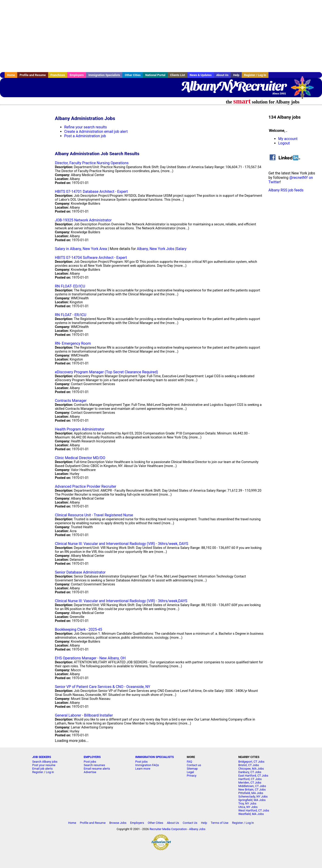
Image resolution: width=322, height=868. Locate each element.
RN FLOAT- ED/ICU (70, 286)
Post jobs (90, 762)
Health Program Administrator (80, 429)
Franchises (58, 75)
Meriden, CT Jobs (250, 783)
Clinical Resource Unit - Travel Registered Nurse (94, 515)
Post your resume (44, 765)
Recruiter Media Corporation (168, 829)
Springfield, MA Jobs (252, 800)
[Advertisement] (161, 36)
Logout (284, 143)
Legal (190, 772)
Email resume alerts (97, 769)
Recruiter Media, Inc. (305, 90)
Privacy (192, 776)
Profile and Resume (33, 75)
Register (38, 772)
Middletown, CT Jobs (252, 786)
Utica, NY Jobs (248, 807)
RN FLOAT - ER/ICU (71, 315)
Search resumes (94, 765)
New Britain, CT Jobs (252, 790)
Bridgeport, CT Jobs (251, 762)
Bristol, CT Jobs (249, 765)
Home (11, 75)
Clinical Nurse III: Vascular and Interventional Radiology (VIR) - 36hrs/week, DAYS (122, 544)
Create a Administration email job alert (96, 132)
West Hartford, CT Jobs (254, 810)
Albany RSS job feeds (286, 190)
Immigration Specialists (104, 75)
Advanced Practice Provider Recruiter (86, 486)
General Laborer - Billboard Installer (84, 715)
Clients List (178, 75)
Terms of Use (220, 823)
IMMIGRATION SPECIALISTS (154, 757)
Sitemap (192, 769)
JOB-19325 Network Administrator (83, 220)
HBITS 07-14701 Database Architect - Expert (91, 192)
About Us (222, 75)
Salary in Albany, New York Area (81, 249)
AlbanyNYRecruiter (233, 86)
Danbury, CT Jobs (250, 772)
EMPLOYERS (92, 757)
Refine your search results (86, 127)
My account (288, 139)
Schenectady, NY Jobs (253, 796)
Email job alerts (42, 769)
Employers (77, 75)
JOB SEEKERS (42, 757)
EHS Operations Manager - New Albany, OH (90, 658)
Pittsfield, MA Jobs (251, 793)
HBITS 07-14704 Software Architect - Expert (91, 258)
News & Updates (201, 75)
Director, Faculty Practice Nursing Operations (92, 163)
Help (236, 75)
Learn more (143, 769)
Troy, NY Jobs (247, 803)
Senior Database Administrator (80, 572)
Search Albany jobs (45, 762)
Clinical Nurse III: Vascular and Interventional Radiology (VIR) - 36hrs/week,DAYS (121, 601)
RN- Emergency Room (73, 343)
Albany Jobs (197, 829)
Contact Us (190, 823)
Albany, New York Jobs (156, 249)
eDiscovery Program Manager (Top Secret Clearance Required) (106, 372)
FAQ (190, 762)
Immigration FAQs (147, 765)
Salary (181, 249)
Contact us (194, 765)
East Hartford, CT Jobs (253, 776)
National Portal (155, 75)
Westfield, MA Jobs (251, 814)
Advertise (90, 772)
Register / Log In (255, 75)
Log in (50, 772)
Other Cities (133, 75)
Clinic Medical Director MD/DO (80, 458)
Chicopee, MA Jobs (251, 769)
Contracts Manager (71, 401)
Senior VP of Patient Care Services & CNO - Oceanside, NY (103, 687)
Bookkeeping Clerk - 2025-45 (79, 629)
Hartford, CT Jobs (250, 779)
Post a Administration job (85, 136)
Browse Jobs (118, 823)
